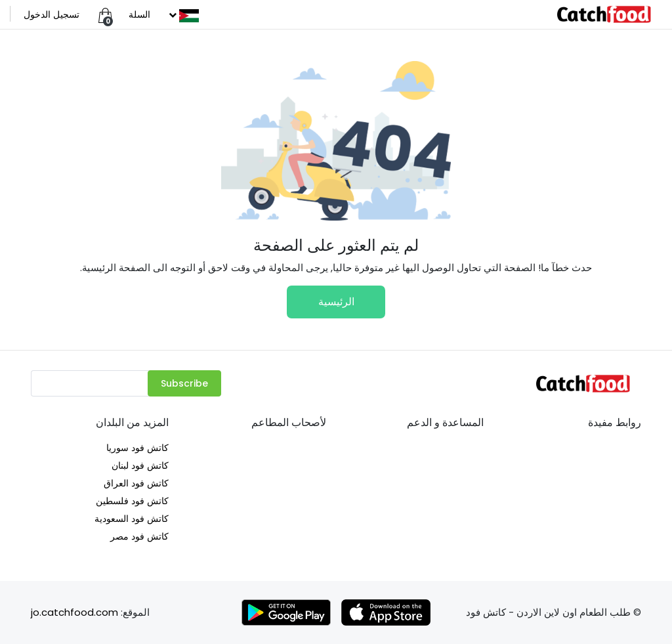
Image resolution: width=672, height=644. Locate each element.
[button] (182, 14)
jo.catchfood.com (74, 612)
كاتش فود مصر (139, 536)
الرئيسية (336, 302)
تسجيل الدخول (52, 14)
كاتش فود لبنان (140, 465)
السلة (139, 14)
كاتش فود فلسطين (132, 501)
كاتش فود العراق (136, 483)
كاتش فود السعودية (132, 519)
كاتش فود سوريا (137, 448)
